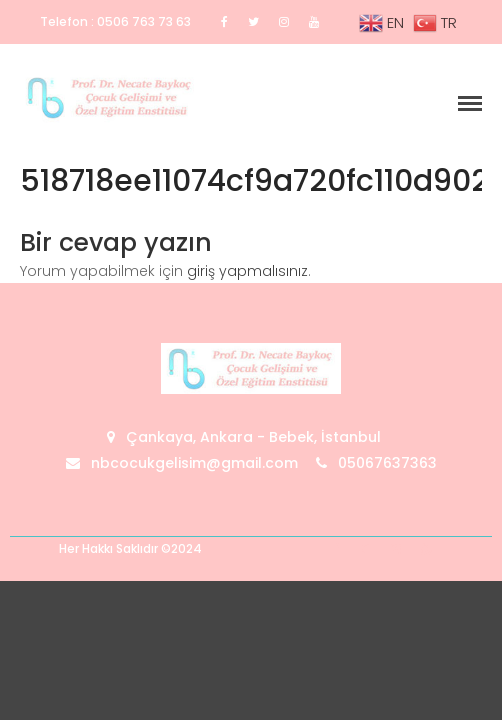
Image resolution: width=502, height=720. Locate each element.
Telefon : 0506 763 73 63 (115, 21)
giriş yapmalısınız (247, 271)
